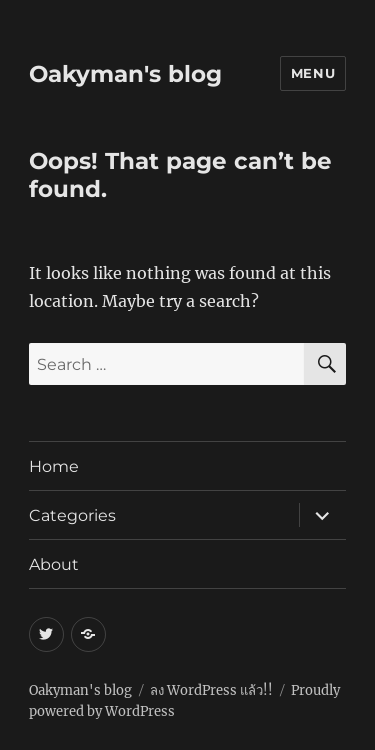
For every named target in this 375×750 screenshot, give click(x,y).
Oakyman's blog (125, 74)
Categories (72, 515)
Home (54, 466)
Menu (313, 73)
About (54, 564)
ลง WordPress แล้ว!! (211, 690)
